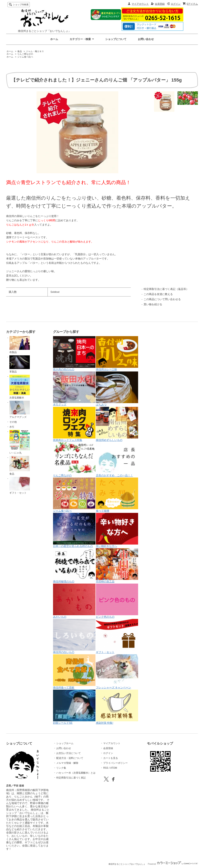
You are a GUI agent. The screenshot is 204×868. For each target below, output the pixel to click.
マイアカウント (140, 4)
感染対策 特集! (117, 707)
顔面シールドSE (74, 707)
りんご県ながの (25, 54)
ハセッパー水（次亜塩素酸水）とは (76, 773)
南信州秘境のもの (74, 566)
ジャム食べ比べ (25, 57)
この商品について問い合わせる (162, 299)
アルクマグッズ (20, 409)
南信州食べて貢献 (74, 672)
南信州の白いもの (74, 636)
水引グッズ (74, 389)
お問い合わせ (146, 39)
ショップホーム (65, 743)
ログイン (176, 4)
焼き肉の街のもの (74, 353)
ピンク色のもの (117, 601)
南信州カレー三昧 (117, 353)
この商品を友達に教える (158, 294)
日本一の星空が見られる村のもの (74, 530)
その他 (13, 422)
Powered (173, 864)
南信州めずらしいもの (117, 424)
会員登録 (160, 4)
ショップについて (116, 39)
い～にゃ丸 (20, 442)
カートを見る (111, 758)
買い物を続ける (153, 304)
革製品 (20, 364)
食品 (20, 51)
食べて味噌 (117, 495)
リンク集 (61, 768)
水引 (12, 427)
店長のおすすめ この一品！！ (117, 460)
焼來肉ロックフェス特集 (74, 424)
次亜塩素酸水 (20, 387)
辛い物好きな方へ (117, 530)
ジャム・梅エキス (35, 51)
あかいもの (74, 601)
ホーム (54, 39)
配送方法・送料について (70, 758)
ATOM (114, 768)
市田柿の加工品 (117, 566)
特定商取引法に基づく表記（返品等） (166, 289)
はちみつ (117, 389)
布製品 (20, 345)
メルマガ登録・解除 (67, 763)
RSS (106, 768)
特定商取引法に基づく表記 (71, 778)
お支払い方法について (69, 753)
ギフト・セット (20, 486)
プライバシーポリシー (115, 763)
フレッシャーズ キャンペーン (117, 672)
